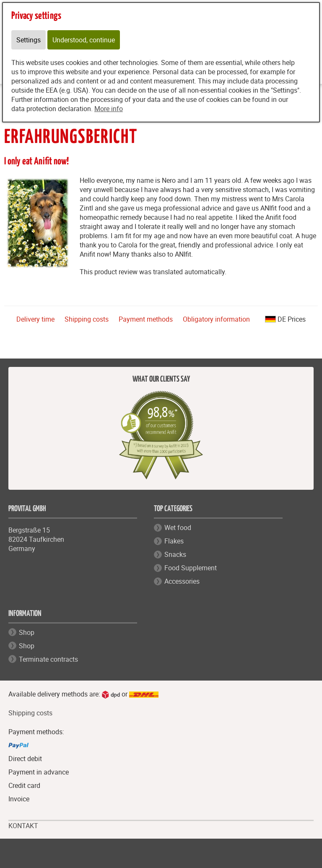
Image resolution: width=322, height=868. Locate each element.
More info (109, 109)
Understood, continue (84, 40)
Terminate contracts (48, 659)
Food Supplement (191, 568)
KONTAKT (23, 826)
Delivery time (35, 319)
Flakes (174, 541)
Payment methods (146, 319)
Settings (29, 40)
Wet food (178, 528)
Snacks (175, 554)
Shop (27, 632)
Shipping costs (87, 319)
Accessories (182, 581)
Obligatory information (216, 319)
